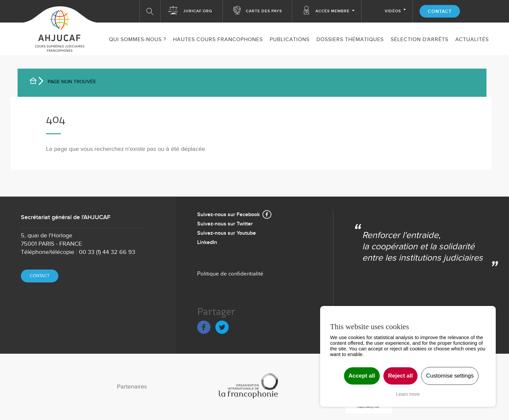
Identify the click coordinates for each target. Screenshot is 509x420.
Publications (290, 40)
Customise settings (450, 376)
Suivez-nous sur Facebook (228, 215)
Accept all (362, 376)
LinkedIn (207, 242)
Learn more (408, 394)
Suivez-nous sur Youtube (226, 233)
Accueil (36, 82)
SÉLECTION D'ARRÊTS (420, 40)
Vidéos (393, 11)
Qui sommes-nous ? (138, 40)
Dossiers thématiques (350, 40)
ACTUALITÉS (472, 40)
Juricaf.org (198, 11)
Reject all (400, 376)
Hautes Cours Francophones (218, 40)
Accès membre (333, 11)
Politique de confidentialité (230, 274)
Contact (440, 11)
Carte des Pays (264, 11)
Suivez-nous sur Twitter (225, 224)
